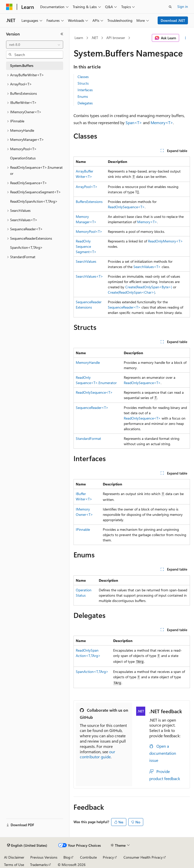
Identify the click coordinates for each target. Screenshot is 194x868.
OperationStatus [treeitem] (23, 158)
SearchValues (86, 261)
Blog (67, 857)
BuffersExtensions (89, 202)
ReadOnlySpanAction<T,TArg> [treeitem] (34, 201)
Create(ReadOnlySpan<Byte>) (149, 287)
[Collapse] (62, 34)
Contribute (88, 857)
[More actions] (186, 38)
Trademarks (39, 865)
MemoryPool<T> (89, 231)
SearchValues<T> (147, 267)
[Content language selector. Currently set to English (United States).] (27, 845)
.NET (95, 38)
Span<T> (134, 122)
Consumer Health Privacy (143, 857)
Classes (83, 77)
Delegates (85, 103)
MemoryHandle (88, 362)
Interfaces (85, 90)
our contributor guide (98, 754)
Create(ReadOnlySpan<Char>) (131, 292)
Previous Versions (44, 857)
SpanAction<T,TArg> (92, 672)
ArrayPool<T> (87, 187)
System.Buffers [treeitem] (22, 65)
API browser (116, 38)
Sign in (183, 6)
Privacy (108, 857)
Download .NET (173, 20)
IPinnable (83, 529)
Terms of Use (14, 865)
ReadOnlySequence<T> (126, 207)
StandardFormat (88, 438)
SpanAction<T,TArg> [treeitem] (26, 247)
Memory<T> (162, 122)
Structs (83, 83)
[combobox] (35, 45)
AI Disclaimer (14, 857)
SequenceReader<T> (124, 307)
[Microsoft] (9, 7)
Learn (79, 38)
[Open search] (170, 7)
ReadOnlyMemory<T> (165, 241)
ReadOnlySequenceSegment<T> (86, 246)
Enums (83, 96)
